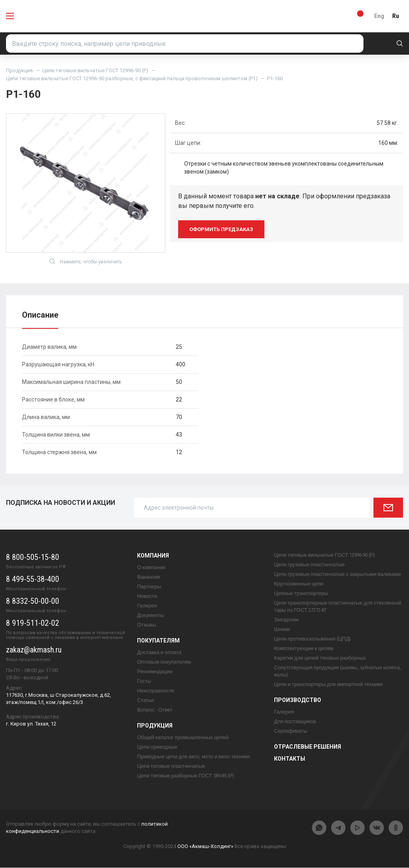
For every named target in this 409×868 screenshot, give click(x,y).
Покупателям (158, 641)
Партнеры (149, 587)
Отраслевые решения (308, 747)
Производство (298, 700)
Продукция (19, 70)
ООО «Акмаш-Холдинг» (205, 847)
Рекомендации (155, 672)
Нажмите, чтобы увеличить (86, 262)
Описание (40, 315)
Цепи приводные (157, 747)
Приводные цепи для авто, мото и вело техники (193, 757)
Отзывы (147, 625)
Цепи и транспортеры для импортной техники (328, 685)
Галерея (147, 606)
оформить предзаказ (221, 229)
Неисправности (156, 691)
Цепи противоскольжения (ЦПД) (312, 639)
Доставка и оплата (159, 653)
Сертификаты (291, 731)
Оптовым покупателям (164, 662)
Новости (147, 596)
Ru (396, 16)
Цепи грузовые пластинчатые (309, 565)
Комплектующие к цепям (304, 649)
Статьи (145, 701)
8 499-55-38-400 (33, 579)
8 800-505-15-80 (33, 558)
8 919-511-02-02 (33, 623)
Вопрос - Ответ (155, 710)
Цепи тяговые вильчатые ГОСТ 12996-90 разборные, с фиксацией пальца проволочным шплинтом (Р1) (132, 78)
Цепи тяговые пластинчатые (171, 766)
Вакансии (148, 577)
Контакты (290, 759)
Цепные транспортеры (301, 594)
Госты (144, 681)
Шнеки (282, 630)
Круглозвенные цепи (299, 584)
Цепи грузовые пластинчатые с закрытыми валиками (338, 574)
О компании (151, 568)
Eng (379, 16)
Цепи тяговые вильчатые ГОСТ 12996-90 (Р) (95, 70)
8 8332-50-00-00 (33, 601)
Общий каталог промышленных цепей (183, 738)
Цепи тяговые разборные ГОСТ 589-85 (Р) (186, 776)
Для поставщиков (295, 722)
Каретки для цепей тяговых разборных (320, 658)
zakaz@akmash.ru (34, 650)
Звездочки (286, 620)
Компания (153, 556)
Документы (150, 616)
